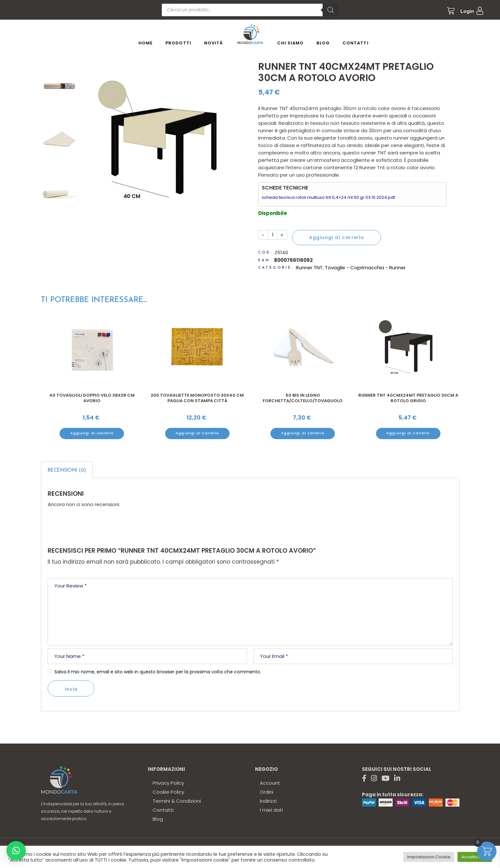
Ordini (267, 792)
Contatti (163, 810)
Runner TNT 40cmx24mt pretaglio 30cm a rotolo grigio (408, 398)
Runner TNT (309, 268)
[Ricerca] (331, 10)
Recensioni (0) (67, 471)
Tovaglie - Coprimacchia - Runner (365, 268)
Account (270, 783)
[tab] (67, 470)
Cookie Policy (168, 792)
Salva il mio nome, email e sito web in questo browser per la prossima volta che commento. (158, 672)
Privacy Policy (168, 783)
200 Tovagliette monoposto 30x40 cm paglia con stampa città (197, 398)
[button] (16, 851)
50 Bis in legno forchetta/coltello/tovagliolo (303, 398)
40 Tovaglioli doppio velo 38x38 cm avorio (92, 398)
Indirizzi (268, 801)
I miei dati (271, 810)
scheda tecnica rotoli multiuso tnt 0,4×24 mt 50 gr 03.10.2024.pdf (328, 197)
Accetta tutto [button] (475, 857)
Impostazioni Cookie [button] (429, 857)
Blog (158, 819)
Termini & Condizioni (177, 801)
